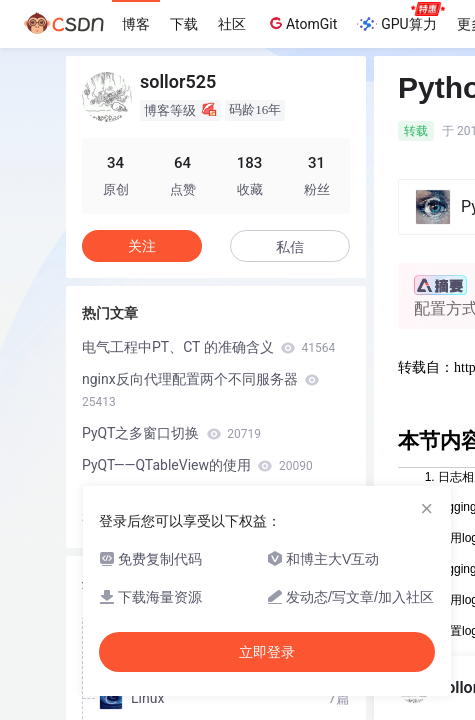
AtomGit (301, 23)
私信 (290, 247)
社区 (232, 24)
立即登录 (267, 652)
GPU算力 (400, 18)
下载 (184, 24)
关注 (142, 246)
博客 (136, 24)
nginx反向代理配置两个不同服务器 (200, 390)
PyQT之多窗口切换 (171, 433)
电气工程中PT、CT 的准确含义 (208, 347)
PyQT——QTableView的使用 (197, 465)
